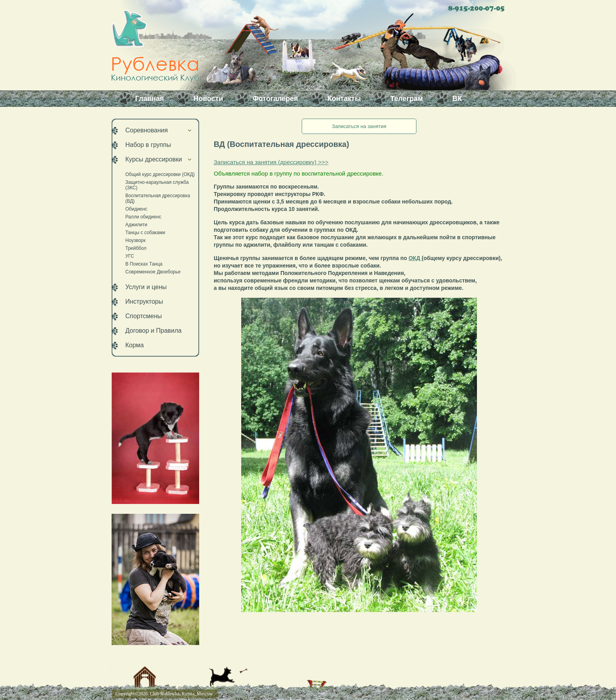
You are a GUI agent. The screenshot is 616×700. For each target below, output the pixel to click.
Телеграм (406, 99)
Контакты (344, 99)
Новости (208, 99)
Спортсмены (144, 316)
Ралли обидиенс (143, 217)
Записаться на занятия (359, 126)
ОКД (415, 258)
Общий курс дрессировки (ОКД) (160, 174)
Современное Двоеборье (153, 272)
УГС (130, 256)
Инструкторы (144, 301)
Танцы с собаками (145, 233)
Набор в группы (148, 145)
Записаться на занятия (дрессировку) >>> (271, 162)
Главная (149, 99)
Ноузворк (136, 240)
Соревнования (147, 130)
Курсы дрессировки (154, 159)
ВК (457, 99)
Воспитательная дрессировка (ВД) (158, 198)
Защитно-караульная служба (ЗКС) (157, 185)
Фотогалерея (275, 99)
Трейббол (136, 248)
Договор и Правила (153, 331)
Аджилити (136, 225)
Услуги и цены (146, 287)
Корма (135, 345)
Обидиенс (136, 209)
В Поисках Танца (144, 264)
